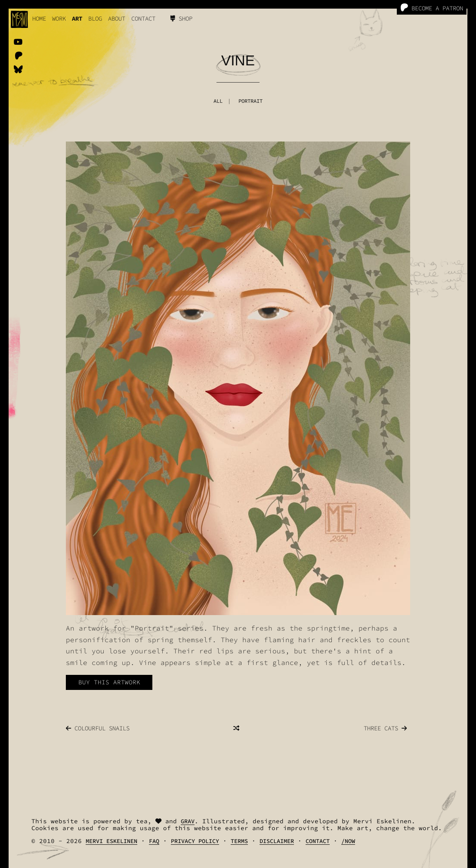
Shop (181, 18)
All (218, 101)
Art (77, 18)
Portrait (250, 101)
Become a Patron (432, 8)
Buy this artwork (109, 682)
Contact (143, 18)
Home (39, 18)
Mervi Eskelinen (111, 841)
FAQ (154, 841)
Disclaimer (277, 841)
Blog (95, 18)
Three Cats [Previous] (385, 728)
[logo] (19, 19)
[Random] (236, 728)
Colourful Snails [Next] (98, 728)
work (59, 18)
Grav (188, 821)
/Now (348, 841)
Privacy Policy (195, 841)
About (117, 18)
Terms (239, 841)
